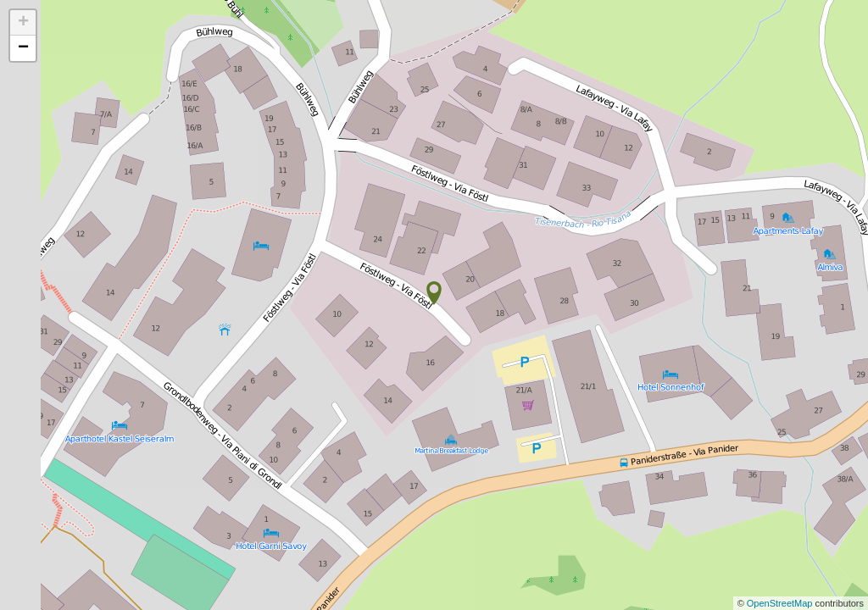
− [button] (23, 48)
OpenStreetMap (781, 603)
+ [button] (23, 23)
